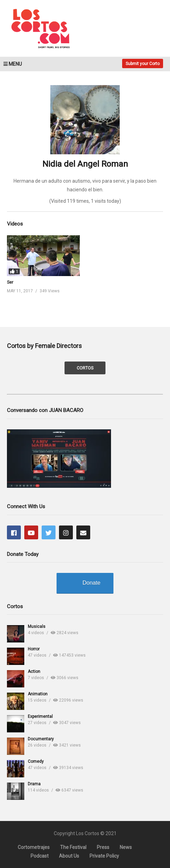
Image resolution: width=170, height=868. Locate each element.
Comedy (36, 761)
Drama (34, 784)
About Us (69, 856)
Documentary (41, 739)
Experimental (40, 716)
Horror (34, 649)
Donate (92, 583)
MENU (13, 64)
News (126, 847)
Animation (38, 694)
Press (103, 847)
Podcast (40, 856)
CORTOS (85, 368)
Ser (10, 282)
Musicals (37, 627)
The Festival (73, 847)
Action (34, 671)
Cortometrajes (34, 847)
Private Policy (104, 856)
